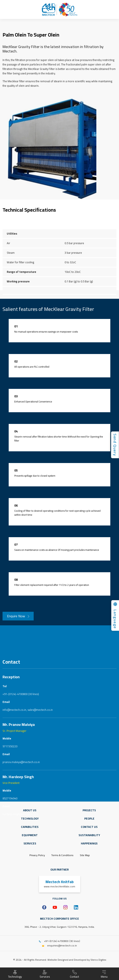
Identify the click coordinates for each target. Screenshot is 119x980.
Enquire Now (18, 620)
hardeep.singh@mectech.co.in (21, 890)
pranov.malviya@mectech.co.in (21, 838)
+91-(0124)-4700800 (56, 941)
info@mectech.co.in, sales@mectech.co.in (28, 785)
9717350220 (10, 822)
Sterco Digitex (98, 960)
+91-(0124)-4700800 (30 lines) (21, 770)
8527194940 (10, 874)
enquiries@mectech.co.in (62, 945)
